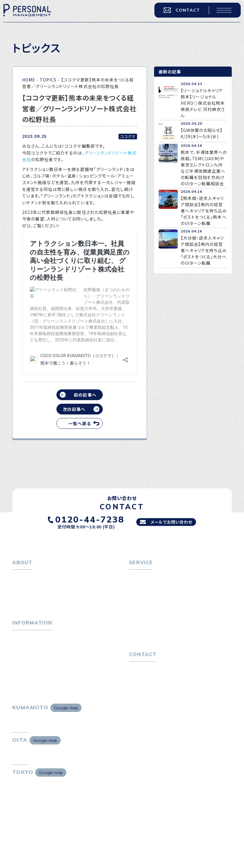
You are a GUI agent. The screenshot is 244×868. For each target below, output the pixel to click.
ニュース (20, 666)
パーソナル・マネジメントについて (44, 586)
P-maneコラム (27, 656)
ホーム (19, 577)
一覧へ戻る (79, 423)
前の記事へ (85, 395)
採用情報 (25, 606)
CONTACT (177, 15)
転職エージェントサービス (158, 586)
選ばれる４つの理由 (152, 628)
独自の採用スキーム (152, 647)
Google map (66, 731)
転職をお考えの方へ (149, 577)
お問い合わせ (142, 687)
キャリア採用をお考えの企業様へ (161, 618)
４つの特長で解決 (150, 637)
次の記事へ (74, 409)
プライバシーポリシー (150, 697)
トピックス (22, 647)
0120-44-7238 (84, 519)
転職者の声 (144, 606)
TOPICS (48, 80)
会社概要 (25, 596)
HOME (29, 80)
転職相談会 (144, 596)
